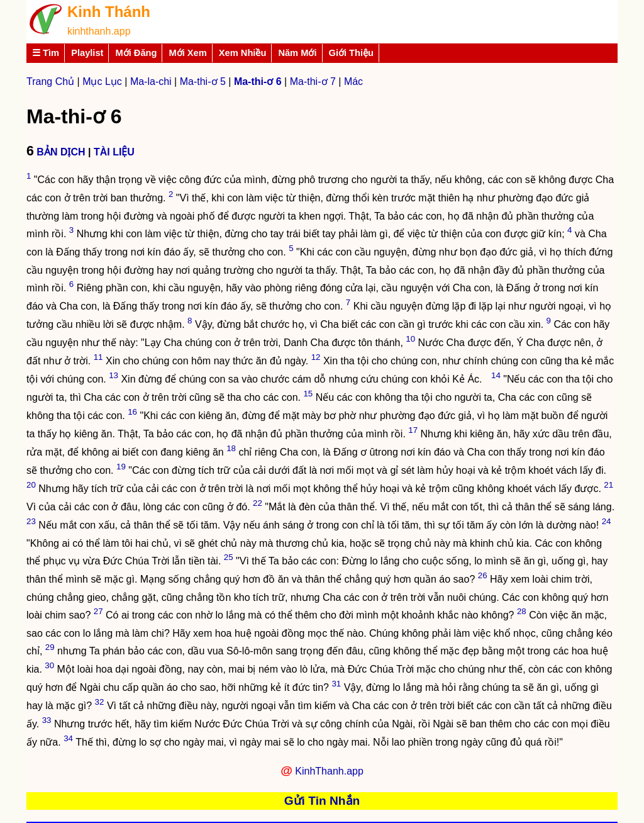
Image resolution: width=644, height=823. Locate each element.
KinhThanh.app (329, 771)
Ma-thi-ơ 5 (203, 81)
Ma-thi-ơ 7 (313, 81)
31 (336, 684)
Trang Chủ (50, 81)
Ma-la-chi (151, 81)
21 (608, 485)
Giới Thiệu (352, 53)
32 (100, 702)
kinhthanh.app (99, 31)
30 (49, 665)
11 (98, 357)
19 (121, 467)
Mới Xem (187, 53)
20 (31, 485)
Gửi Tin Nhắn (322, 801)
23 (31, 521)
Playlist (87, 53)
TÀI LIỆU (114, 152)
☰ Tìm (46, 53)
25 (229, 557)
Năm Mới (297, 53)
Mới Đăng (136, 53)
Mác (353, 81)
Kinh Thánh (109, 12)
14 (496, 375)
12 (316, 357)
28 (522, 611)
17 (413, 430)
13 (114, 375)
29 (50, 647)
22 (258, 503)
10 (410, 339)
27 (98, 611)
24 (607, 521)
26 (483, 575)
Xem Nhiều (243, 53)
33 (47, 720)
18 (231, 448)
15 (308, 394)
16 (132, 412)
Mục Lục (102, 81)
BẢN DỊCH (61, 152)
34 (68, 738)
